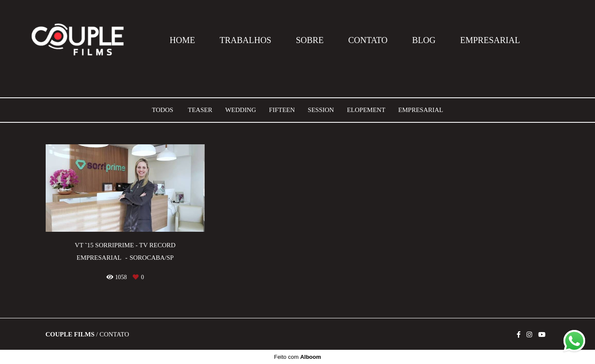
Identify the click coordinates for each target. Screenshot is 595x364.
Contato (114, 334)
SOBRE (310, 40)
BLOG (424, 40)
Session (321, 110)
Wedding (241, 110)
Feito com (297, 357)
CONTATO (368, 40)
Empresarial (421, 110)
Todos (162, 110)
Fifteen (282, 110)
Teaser (200, 110)
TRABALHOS (246, 40)
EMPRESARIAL (490, 40)
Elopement (366, 110)
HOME (182, 40)
